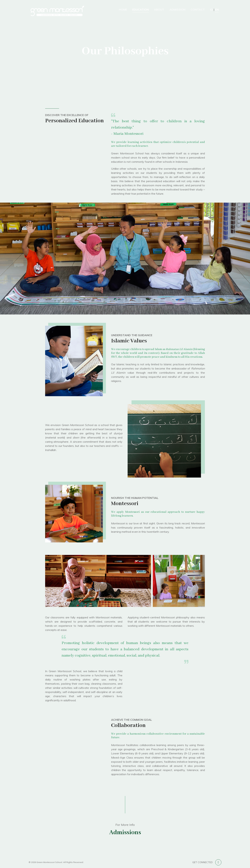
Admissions (125, 833)
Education (141, 10)
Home (123, 10)
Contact (198, 10)
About (159, 10)
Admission (177, 10)
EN (217, 10)
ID (211, 10)
